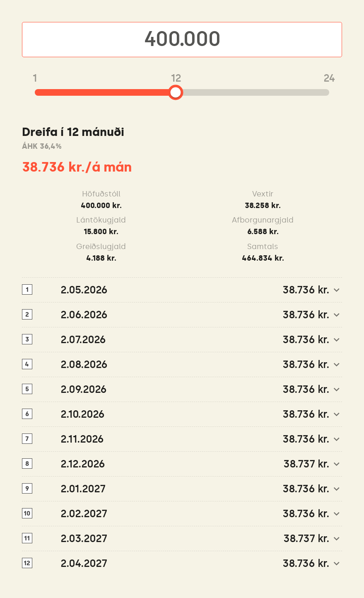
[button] (182, 290)
